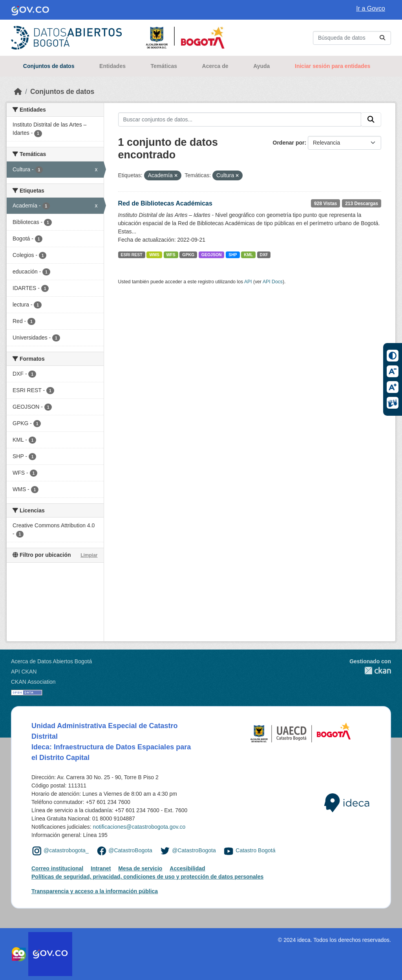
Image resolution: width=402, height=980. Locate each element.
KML (248, 255)
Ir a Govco (371, 8)
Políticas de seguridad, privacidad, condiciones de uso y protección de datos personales (147, 877)
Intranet (101, 868)
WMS (154, 255)
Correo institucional (57, 868)
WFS (171, 255)
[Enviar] (382, 38)
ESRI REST (131, 255)
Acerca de (215, 66)
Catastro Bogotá (255, 850)
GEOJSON (212, 255)
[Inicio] (18, 92)
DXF (264, 255)
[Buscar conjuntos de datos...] (352, 38)
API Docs (273, 282)
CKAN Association (33, 682)
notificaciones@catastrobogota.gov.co (139, 827)
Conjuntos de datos (49, 66)
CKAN (370, 671)
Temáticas (164, 66)
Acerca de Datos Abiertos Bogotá (51, 661)
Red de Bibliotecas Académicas (165, 203)
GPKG (188, 255)
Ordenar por (289, 143)
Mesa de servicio (140, 868)
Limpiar (89, 555)
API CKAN (24, 672)
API (248, 282)
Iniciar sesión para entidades (333, 66)
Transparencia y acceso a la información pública (95, 891)
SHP (233, 255)
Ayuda (261, 66)
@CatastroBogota (130, 850)
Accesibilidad (187, 868)
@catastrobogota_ (66, 850)
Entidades (112, 66)
